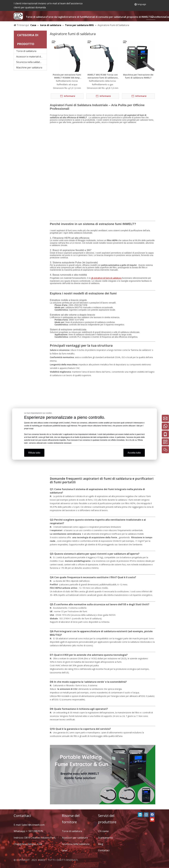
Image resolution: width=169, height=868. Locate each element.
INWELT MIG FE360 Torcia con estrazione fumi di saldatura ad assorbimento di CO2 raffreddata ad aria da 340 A (103, 76)
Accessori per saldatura (75, 838)
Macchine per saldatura (29, 67)
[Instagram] (146, 815)
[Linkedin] (140, 815)
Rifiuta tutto (34, 453)
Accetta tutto (134, 453)
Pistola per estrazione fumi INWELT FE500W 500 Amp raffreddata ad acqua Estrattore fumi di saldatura (67, 76)
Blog (101, 844)
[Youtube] (152, 819)
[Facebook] (152, 815)
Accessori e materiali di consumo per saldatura (31, 57)
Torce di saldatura (26, 51)
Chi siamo (103, 831)
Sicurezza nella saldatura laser (31, 62)
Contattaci (104, 850)
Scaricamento (106, 838)
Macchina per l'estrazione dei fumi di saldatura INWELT (138, 76)
